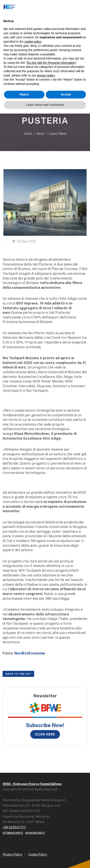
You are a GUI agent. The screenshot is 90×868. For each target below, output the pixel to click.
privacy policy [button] (46, 75)
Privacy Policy (12, 854)
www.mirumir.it (35, 833)
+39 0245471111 (14, 827)
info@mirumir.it (13, 833)
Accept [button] (66, 94)
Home (28, 134)
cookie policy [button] (33, 42)
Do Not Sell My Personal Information (51, 63)
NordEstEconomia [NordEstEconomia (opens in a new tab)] (30, 653)
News (40, 134)
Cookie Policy (38, 854)
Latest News (58, 134)
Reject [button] (24, 94)
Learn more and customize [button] (45, 105)
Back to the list (18, 674)
